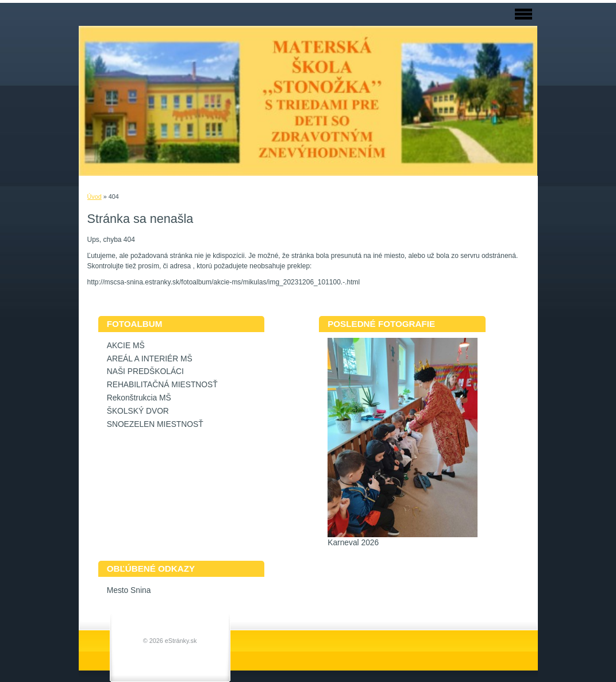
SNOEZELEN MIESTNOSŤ (155, 424)
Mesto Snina (129, 590)
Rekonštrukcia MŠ (139, 398)
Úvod (95, 196)
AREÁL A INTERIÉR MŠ (150, 359)
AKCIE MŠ (126, 346)
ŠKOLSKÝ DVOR (138, 411)
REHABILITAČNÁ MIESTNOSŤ (162, 385)
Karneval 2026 (353, 543)
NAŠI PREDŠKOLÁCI (145, 371)
